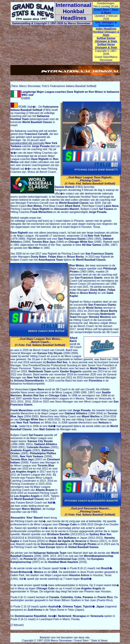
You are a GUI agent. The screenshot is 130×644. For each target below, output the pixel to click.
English (26, 98)
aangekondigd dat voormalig (28, 143)
